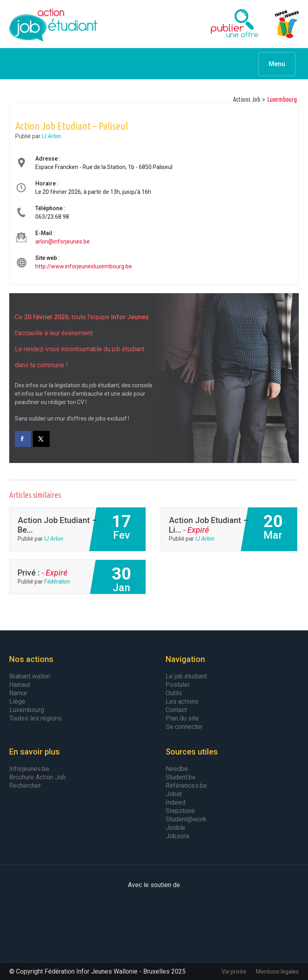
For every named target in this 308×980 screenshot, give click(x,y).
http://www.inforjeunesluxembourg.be (84, 266)
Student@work (186, 819)
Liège (17, 701)
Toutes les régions (35, 718)
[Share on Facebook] (23, 439)
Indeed (175, 802)
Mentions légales (277, 972)
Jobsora (177, 836)
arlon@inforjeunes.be (63, 241)
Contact (176, 710)
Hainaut (20, 685)
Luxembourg (27, 710)
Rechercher (25, 786)
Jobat (174, 794)
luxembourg (282, 99)
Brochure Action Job (37, 777)
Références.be (186, 786)
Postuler (178, 685)
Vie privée (234, 972)
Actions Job (247, 99)
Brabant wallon (30, 676)
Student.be (181, 777)
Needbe (177, 769)
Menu (277, 64)
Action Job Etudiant (53, 24)
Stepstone (180, 811)
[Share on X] (42, 439)
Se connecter (184, 727)
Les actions (182, 701)
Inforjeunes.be (29, 769)
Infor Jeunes (279, 24)
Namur (18, 693)
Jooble (175, 828)
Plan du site (182, 718)
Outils (174, 693)
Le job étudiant (186, 676)
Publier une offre (215, 24)
